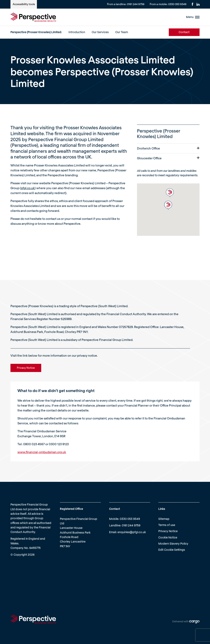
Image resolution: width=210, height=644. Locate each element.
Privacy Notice (168, 531)
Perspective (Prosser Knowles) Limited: (36, 32)
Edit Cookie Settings (172, 550)
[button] (170, 193)
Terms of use (167, 525)
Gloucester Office (168, 158)
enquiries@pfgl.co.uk (132, 532)
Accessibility (24, 4)
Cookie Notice (168, 537)
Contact (184, 32)
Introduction (77, 32)
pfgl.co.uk (28, 188)
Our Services (100, 32)
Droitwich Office (168, 148)
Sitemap (164, 519)
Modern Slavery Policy (173, 543)
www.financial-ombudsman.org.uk (42, 452)
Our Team (122, 32)
